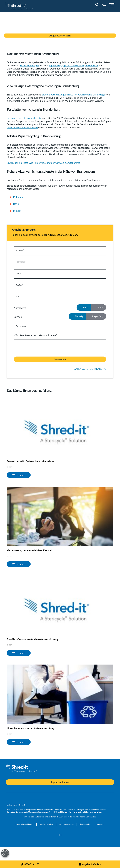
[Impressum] (100, 824)
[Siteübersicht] (85, 824)
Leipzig (17, 211)
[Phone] (30, 864)
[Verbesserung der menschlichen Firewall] (60, 516)
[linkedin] (60, 835)
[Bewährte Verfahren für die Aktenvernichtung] (60, 605)
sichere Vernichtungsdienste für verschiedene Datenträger (74, 94)
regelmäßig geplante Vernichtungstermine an (73, 65)
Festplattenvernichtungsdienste (24, 118)
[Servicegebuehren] (66, 824)
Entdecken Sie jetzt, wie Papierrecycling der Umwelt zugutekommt (43, 163)
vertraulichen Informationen (22, 127)
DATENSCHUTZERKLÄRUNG (90, 369)
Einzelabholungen (29, 65)
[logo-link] (19, 6)
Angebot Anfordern (60, 35)
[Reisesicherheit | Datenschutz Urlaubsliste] (60, 427)
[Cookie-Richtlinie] (46, 824)
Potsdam (18, 197)
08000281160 (66, 235)
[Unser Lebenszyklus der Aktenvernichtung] (60, 694)
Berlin (16, 204)
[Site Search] (97, 5)
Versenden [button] (60, 359)
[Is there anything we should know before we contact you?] (60, 347)
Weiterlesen (19, 475)
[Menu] (112, 4)
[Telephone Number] (104, 5)
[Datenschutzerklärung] (25, 824)
